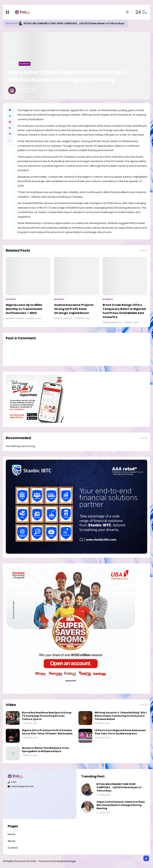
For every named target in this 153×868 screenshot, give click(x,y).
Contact (13, 848)
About (11, 841)
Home (12, 64)
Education (12, 23)
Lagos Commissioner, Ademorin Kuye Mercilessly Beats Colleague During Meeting (121, 805)
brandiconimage (65, 861)
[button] (10, 141)
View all (144, 250)
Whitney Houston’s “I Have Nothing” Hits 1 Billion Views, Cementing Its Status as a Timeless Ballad (121, 716)
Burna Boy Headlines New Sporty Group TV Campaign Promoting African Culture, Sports (47, 716)
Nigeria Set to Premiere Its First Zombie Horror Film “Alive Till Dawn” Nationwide (47, 732)
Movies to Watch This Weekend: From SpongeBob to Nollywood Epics (46, 750)
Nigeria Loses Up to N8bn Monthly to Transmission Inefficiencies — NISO (24, 309)
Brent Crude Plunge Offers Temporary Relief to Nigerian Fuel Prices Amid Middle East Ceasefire (124, 311)
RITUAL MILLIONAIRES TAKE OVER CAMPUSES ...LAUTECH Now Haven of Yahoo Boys (74, 23)
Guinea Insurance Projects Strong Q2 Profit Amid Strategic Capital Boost (74, 309)
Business (25, 64)
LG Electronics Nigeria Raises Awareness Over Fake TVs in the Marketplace (120, 732)
